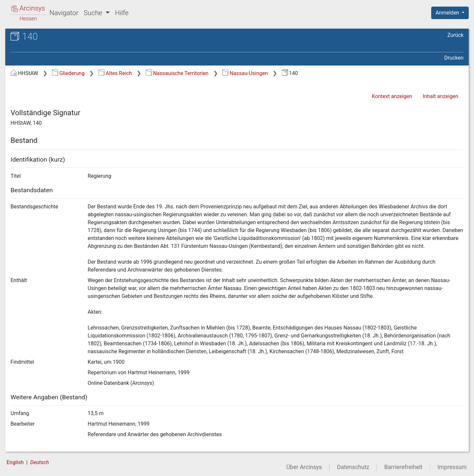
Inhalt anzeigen (440, 96)
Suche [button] (94, 13)
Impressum (452, 467)
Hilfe (122, 13)
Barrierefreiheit (404, 467)
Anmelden (448, 13)
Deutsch (40, 462)
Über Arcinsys (304, 467)
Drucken (454, 58)
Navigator (64, 13)
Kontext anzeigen (392, 96)
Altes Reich (115, 73)
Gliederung (68, 73)
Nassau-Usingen (245, 73)
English (15, 462)
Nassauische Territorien (177, 73)
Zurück (455, 35)
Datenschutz (353, 467)
